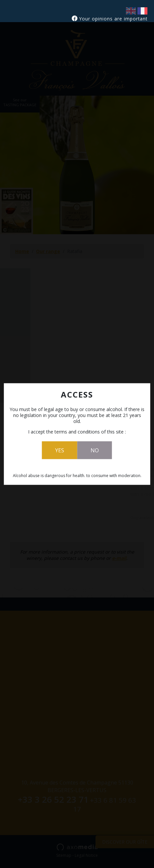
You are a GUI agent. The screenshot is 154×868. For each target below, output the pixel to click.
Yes (60, 450)
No (95, 450)
